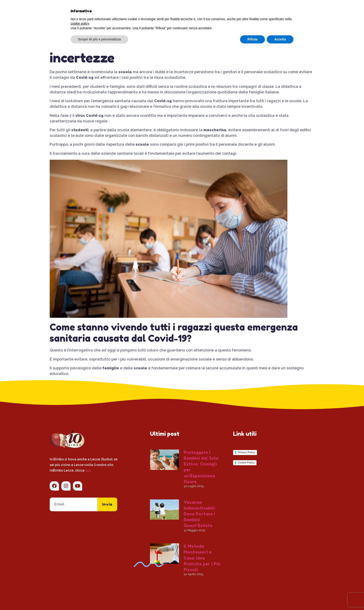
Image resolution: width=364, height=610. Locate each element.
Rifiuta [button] (253, 597)
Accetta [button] (280, 597)
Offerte (245, 11)
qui (88, 470)
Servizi (192, 11)
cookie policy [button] (80, 582)
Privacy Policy (246, 452)
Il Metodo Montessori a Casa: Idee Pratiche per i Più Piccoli (202, 558)
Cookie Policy (246, 462)
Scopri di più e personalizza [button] (99, 597)
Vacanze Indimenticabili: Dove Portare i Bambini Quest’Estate (200, 514)
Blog (168, 11)
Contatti (219, 11)
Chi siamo (143, 11)
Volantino (182, 21)
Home (117, 11)
